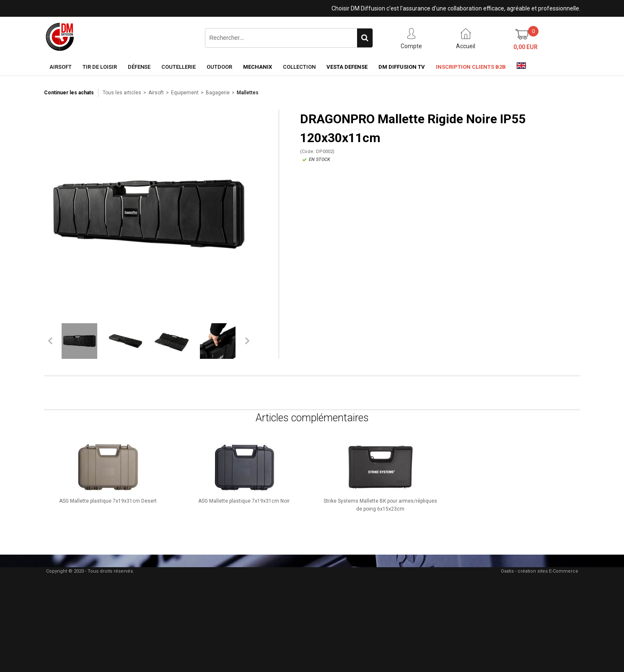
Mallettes (248, 93)
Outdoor (219, 67)
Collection (299, 67)
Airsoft (61, 67)
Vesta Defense (347, 67)
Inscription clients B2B (471, 67)
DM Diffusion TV (402, 67)
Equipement (185, 93)
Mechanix (258, 67)
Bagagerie (218, 93)
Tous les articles (122, 93)
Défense (139, 67)
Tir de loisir (100, 67)
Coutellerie (179, 67)
